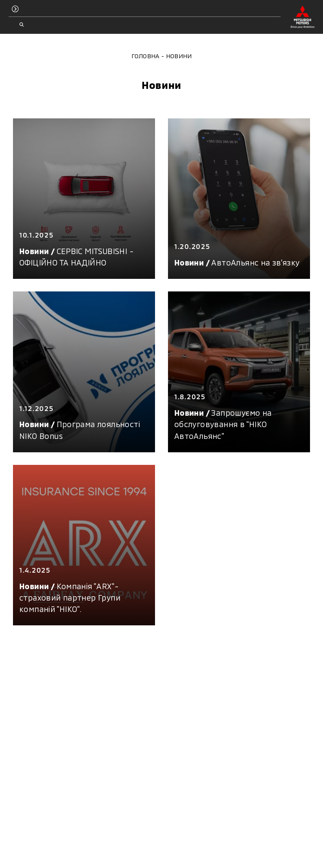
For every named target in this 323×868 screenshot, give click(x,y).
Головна (146, 56)
